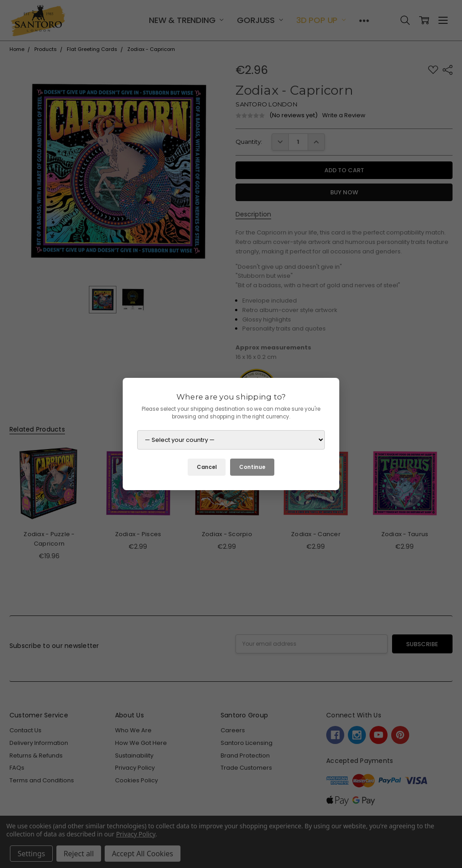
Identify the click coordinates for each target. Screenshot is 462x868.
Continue (252, 467)
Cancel (207, 467)
